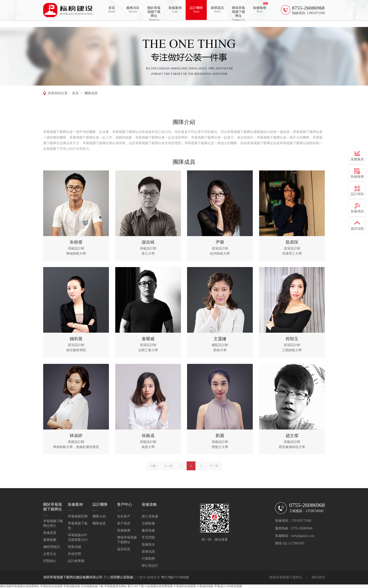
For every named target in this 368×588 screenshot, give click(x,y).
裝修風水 (148, 545)
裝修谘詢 (357, 211)
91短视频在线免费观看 (159, 586)
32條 (153, 468)
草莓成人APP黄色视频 (228, 586)
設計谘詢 (357, 194)
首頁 (112, 10)
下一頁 (214, 468)
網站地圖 (6, 586)
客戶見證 (124, 523)
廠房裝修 (148, 530)
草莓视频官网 (78, 516)
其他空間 (74, 554)
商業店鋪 (74, 547)
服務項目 (133, 10)
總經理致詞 (51, 547)
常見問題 (148, 537)
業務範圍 (50, 540)
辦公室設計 (150, 566)
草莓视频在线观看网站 (25, 586)
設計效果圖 (76, 561)
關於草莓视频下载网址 (154, 13)
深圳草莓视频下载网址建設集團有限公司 (73, 577)
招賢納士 (50, 561)
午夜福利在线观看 (185, 586)
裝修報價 (260, 10)
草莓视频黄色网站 (115, 586)
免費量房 (357, 159)
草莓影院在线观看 (51, 586)
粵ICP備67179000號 (175, 577)
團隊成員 (91, 93)
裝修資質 (50, 533)
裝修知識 (148, 552)
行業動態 (148, 559)
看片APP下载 (136, 586)
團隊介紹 (99, 516)
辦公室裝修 (150, 516)
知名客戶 (124, 516)
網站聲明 (318, 577)
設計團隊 (196, 10)
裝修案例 (175, 10)
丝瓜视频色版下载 (92, 586)
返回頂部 (357, 229)
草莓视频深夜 (72, 586)
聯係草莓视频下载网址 (238, 13)
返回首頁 (124, 549)
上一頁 (168, 468)
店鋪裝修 (148, 523)
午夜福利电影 (205, 586)
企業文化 (50, 554)
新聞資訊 (217, 10)
